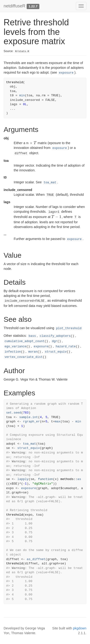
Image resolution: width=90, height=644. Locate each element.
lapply (23, 479)
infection (13, 352)
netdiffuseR (15, 6)
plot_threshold (69, 328)
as (79, 479)
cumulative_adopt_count (24, 341)
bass (32, 336)
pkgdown (80, 628)
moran (33, 352)
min (22, 96)
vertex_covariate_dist (24, 357)
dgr (55, 341)
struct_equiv (56, 352)
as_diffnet (36, 559)
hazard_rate (66, 347)
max (57, 422)
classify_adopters (55, 336)
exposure (66, 73)
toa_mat (50, 183)
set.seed (14, 413)
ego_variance (15, 347)
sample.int (29, 417)
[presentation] (31, 143)
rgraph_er (31, 422)
